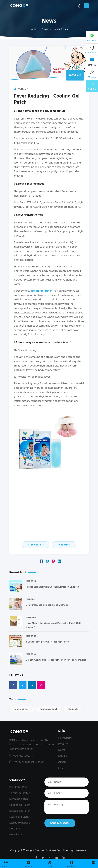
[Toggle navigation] (86, 6)
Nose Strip (15, 829)
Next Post (64, 545)
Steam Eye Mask (19, 817)
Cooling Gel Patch (49, 709)
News (45, 29)
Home (33, 29)
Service (62, 756)
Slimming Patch (19, 799)
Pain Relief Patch (22, 709)
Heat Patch (16, 835)
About (62, 762)
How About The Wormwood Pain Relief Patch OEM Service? (54, 625)
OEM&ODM (65, 738)
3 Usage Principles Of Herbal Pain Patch (47, 642)
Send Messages (60, 823)
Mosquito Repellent (21, 823)
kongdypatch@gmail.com (27, 762)
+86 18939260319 (21, 756)
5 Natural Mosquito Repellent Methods (47, 605)
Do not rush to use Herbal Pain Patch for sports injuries (56, 660)
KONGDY (19, 732)
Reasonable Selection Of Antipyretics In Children (52, 587)
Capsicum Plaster (19, 793)
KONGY (19, 6)
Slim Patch (72, 709)
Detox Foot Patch (20, 811)
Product (63, 744)
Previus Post (36, 545)
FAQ (61, 768)
